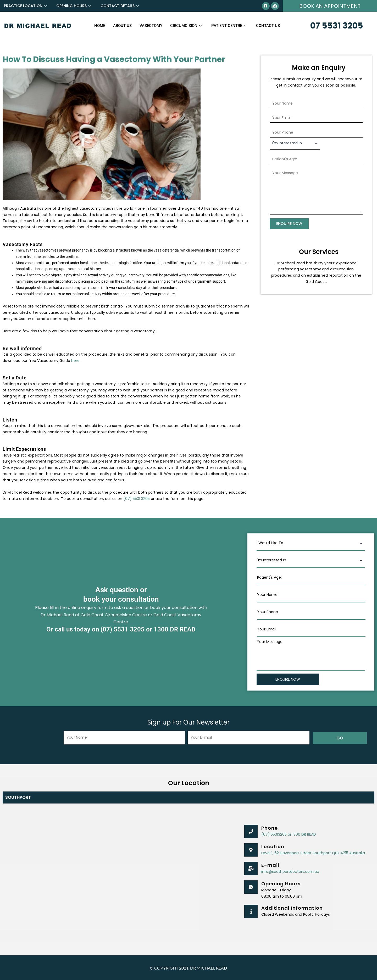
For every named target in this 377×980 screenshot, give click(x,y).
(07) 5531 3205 (137, 499)
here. (76, 361)
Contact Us (268, 26)
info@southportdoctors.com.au (290, 871)
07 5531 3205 (337, 26)
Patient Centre (229, 26)
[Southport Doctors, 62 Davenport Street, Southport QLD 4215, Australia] (121, 871)
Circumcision (186, 26)
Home (100, 26)
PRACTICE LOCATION (25, 6)
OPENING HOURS (74, 6)
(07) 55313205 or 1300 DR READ (289, 834)
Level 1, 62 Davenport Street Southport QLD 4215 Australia (313, 852)
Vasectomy (151, 26)
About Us (122, 26)
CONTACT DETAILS (120, 6)
